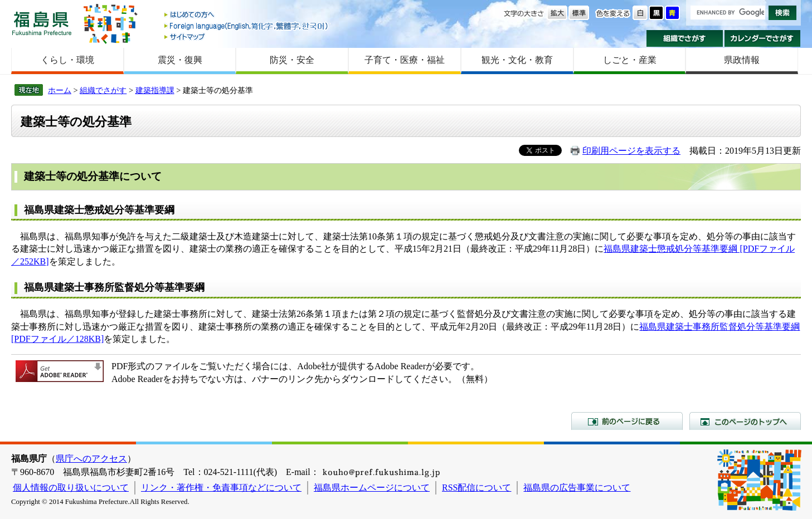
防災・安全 (292, 60)
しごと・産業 (630, 60)
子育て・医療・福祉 (405, 60)
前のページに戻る (627, 421)
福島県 (42, 23)
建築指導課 (155, 90)
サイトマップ (247, 36)
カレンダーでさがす (763, 38)
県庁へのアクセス (91, 459)
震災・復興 (180, 60)
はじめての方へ (247, 15)
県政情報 (742, 60)
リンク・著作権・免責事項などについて (221, 488)
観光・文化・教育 (517, 60)
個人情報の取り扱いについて (71, 488)
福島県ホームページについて (372, 488)
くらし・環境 (67, 60)
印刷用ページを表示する (631, 151)
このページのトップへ (745, 421)
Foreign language (247, 26)
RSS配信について (476, 488)
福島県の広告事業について (577, 488)
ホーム (60, 90)
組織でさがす (685, 38)
